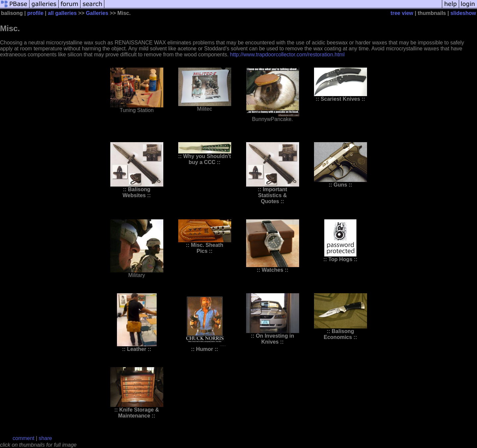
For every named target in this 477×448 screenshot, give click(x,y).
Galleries (97, 13)
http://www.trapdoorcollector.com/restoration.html (287, 55)
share (45, 438)
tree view (402, 13)
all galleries (62, 13)
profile (35, 13)
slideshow (463, 13)
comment (24, 438)
